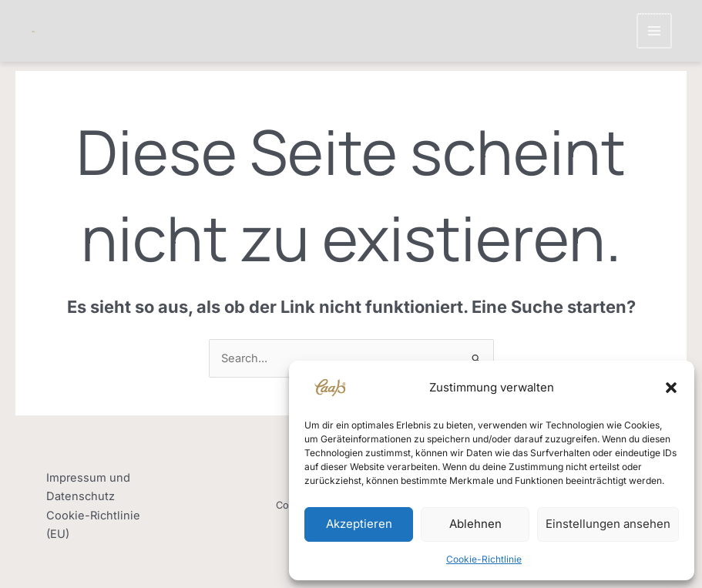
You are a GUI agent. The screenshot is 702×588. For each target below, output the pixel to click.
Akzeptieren (359, 524)
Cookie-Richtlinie (484, 559)
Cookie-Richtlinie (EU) (93, 525)
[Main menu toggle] (655, 31)
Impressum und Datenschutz (88, 487)
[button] (671, 388)
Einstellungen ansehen (608, 524)
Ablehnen (475, 524)
